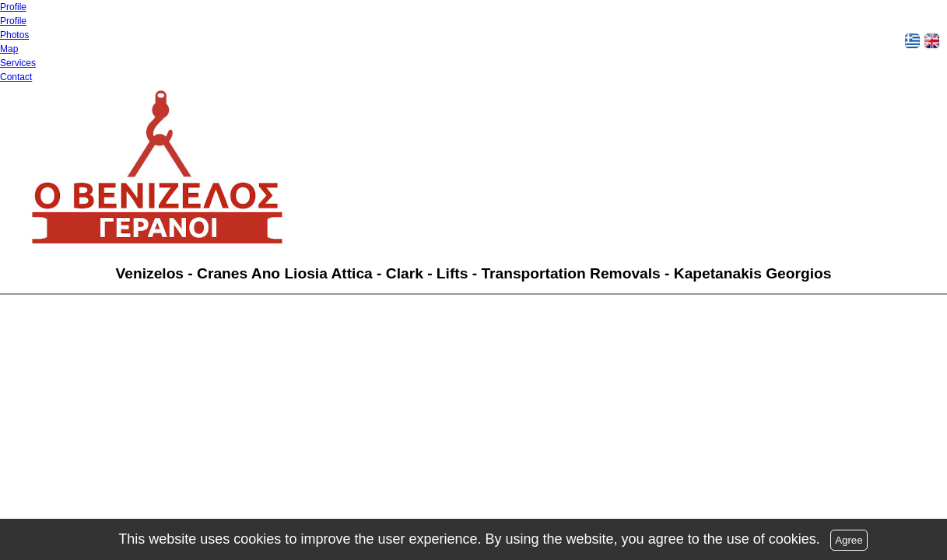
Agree (849, 540)
